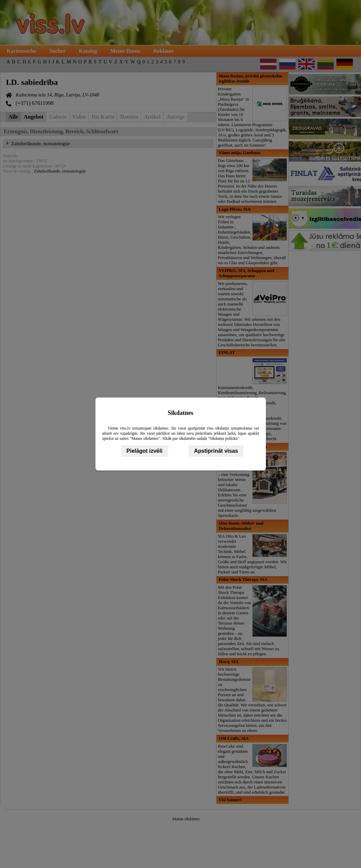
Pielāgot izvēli (145, 451)
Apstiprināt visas (216, 451)
